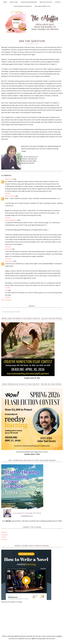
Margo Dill (8, 249)
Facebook (4, 532)
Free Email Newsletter (42, 6)
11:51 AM (8, 259)
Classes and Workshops (29, 2)
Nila (6, 290)
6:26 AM (7, 297)
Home (5, 2)
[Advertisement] (32, 619)
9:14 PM (7, 288)
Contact (58, 2)
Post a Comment (6, 300)
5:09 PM (7, 218)
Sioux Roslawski (10, 196)
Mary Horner (9, 179)
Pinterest (4, 540)
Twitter (4, 537)
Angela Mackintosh (11, 220)
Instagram (4, 535)
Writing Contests (46, 2)
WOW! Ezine (14, 2)
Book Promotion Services (23, 6)
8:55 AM (7, 194)
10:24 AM (8, 247)
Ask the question (29, 157)
